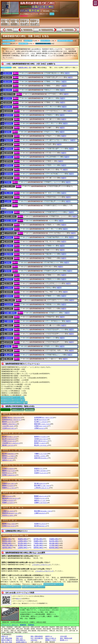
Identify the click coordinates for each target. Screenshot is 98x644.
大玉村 (9, 428)
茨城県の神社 (38, 541)
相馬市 (8, 460)
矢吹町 (40, 524)
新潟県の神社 (22, 545)
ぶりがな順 (6, 410)
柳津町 (9, 524)
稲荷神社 (8, 98)
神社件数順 (30, 410)
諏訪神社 (9, 246)
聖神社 (8, 267)
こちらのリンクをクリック (41, 565)
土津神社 (9, 288)
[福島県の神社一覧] (25, 68)
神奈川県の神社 (8, 545)
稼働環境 (23, 625)
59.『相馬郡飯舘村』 (68, 30)
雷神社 (8, 346)
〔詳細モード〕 (6, 68)
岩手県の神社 (38, 539)
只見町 (8, 469)
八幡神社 (9, 317)
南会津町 (43, 511)
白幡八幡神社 (11, 313)
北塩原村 (11, 443)
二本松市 (42, 488)
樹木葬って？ (64, 640)
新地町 (8, 458)
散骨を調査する (21, 640)
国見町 (40, 443)
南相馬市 (10, 513)
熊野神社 (9, 149)
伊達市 (39, 469)
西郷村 (9, 488)
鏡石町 (10, 437)
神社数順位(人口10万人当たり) (11, 400)
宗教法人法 (5, 636)
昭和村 (9, 456)
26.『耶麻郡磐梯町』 (27, 30)
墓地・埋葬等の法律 (66, 638)
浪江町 (40, 483)
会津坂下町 (12, 417)
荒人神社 (9, 193)
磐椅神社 (9, 338)
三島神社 (9, 197)
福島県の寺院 (45, 41)
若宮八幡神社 (11, 216)
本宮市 (8, 515)
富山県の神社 (38, 545)
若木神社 (9, 225)
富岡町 (9, 475)
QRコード (19, 599)
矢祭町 (9, 526)
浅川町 (41, 420)
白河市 (40, 456)
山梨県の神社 (22, 548)
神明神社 (9, 237)
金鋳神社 (9, 144)
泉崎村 (10, 424)
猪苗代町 (42, 424)
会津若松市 (12, 420)
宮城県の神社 (54, 539)
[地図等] (67, 73)
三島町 (8, 511)
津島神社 (9, 279)
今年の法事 (63, 636)
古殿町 (41, 503)
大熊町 (41, 426)
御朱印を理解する (7, 640)
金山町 (9, 439)
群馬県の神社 (7, 543)
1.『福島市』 (9, 30)
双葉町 (8, 503)
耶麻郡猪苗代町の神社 (43, 44)
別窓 (23, 397)
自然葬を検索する (21, 642)
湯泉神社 (9, 292)
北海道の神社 (7, 539)
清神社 (8, 263)
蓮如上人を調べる (51, 638)
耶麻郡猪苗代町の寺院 (65, 41)
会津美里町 (44, 417)
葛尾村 (41, 437)
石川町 (41, 422)
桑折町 (8, 445)
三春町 (40, 513)
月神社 (8, 182)
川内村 (41, 439)
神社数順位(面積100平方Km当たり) (12, 402)
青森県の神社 (22, 539)
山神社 (8, 201)
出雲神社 (9, 229)
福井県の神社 (7, 548)
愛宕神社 (8, 73)
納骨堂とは (49, 636)
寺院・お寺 (19, 638)
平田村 (40, 498)
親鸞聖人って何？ (51, 640)
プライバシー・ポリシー (10, 625)
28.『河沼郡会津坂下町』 (47, 30)
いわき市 (8, 426)
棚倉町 (9, 471)
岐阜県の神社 (54, 548)
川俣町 (9, 441)
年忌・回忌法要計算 (37, 638)
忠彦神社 (9, 275)
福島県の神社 (23, 44)
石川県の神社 (54, 545)
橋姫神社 (9, 140)
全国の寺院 (28, 41)
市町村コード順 (18, 410)
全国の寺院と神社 (9, 41)
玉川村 (41, 471)
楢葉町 (8, 486)
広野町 (8, 500)
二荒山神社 (10, 300)
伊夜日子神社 (9, 94)
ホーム (52, 14)
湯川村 (40, 526)
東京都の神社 (54, 543)
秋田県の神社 (7, 541)
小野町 (40, 428)
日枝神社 (9, 304)
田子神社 (9, 283)
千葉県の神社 (38, 543)
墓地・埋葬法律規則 (37, 636)
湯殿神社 (9, 296)
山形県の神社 (22, 541)
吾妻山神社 (10, 186)
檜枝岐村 (10, 498)
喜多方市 (41, 441)
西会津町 (42, 486)
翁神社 (8, 132)
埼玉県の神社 (22, 543)
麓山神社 (9, 351)
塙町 (8, 496)
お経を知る (34, 640)
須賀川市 (41, 458)
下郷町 (41, 454)
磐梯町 (41, 496)
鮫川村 (9, 454)
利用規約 (31, 625)
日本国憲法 (19, 636)
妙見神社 (9, 342)
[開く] (16, 73)
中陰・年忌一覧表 (7, 642)
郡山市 (41, 445)
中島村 (9, 483)
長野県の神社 (38, 548)
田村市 (8, 473)
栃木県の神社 (54, 541)
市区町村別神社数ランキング (11, 397)
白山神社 (9, 309)
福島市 (40, 500)
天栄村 (41, 473)
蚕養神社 (9, 212)
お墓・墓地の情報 (7, 638)
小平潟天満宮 (11, 233)
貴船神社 (9, 136)
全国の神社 (6, 44)
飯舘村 (9, 422)
